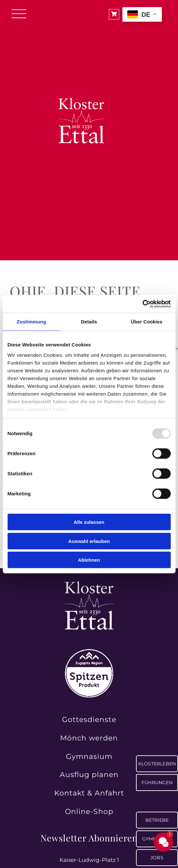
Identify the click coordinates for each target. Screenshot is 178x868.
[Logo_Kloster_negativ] (83, 72)
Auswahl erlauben (89, 541)
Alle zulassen (89, 522)
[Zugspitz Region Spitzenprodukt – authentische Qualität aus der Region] (89, 652)
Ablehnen (89, 560)
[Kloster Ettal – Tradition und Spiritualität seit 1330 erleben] (89, 584)
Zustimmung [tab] (31, 322)
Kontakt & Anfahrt (89, 793)
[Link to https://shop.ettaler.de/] (114, 14)
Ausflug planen (89, 775)
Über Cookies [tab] (147, 322)
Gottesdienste (89, 720)
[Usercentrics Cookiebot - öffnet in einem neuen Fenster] (142, 304)
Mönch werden (89, 738)
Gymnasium (89, 756)
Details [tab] (89, 322)
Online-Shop (89, 812)
